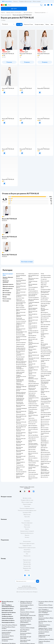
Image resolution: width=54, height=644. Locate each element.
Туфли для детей (32, 376)
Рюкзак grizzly (19, 278)
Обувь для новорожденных (20, 384)
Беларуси (35, 592)
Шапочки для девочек (46, 454)
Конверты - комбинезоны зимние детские (21, 377)
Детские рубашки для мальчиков (21, 427)
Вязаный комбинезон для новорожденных (21, 393)
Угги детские (44, 279)
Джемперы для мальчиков (19, 448)
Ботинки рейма (44, 300)
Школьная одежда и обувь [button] (8, 274)
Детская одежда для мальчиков (21, 451)
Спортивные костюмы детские (34, 398)
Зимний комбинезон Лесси (33, 416)
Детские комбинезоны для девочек (34, 300)
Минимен (43, 385)
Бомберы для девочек (33, 331)
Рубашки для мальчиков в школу (20, 300)
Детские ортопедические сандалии (45, 309)
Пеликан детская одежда (45, 367)
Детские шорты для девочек (33, 312)
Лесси (42, 342)
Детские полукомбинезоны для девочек (34, 343)
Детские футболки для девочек (34, 276)
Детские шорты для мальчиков (21, 445)
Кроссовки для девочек (32, 365)
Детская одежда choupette (44, 345)
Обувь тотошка (44, 370)
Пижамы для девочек (33, 291)
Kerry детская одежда (45, 354)
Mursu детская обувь (45, 325)
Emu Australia (44, 396)
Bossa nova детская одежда (45, 376)
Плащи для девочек (33, 420)
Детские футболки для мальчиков (21, 417)
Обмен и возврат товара (27, 502)
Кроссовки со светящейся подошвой (34, 465)
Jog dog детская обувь (46, 276)
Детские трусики (45, 436)
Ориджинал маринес (45, 358)
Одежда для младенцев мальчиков (21, 387)
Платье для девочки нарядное (21, 463)
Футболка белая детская (32, 441)
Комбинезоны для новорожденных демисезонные (20, 399)
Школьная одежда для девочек (21, 276)
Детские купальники (45, 419)
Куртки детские (32, 393)
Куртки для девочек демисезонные (33, 295)
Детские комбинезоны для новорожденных (21, 362)
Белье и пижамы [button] (7, 299)
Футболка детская (33, 407)
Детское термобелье (33, 435)
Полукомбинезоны (33, 409)
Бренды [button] (5, 297)
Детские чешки (32, 471)
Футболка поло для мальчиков (20, 430)
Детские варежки (45, 443)
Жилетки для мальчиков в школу (20, 319)
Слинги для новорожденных (32, 381)
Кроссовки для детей (33, 474)
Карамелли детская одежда (45, 392)
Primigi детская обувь (46, 290)
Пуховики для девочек (34, 298)
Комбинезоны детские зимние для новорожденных (21, 368)
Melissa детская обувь (46, 316)
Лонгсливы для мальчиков (20, 454)
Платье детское (20, 465)
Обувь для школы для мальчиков (21, 316)
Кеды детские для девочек (32, 373)
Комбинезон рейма (33, 391)
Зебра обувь (44, 285)
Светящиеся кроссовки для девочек (34, 367)
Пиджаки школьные (21, 344)
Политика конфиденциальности (27, 508)
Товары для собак (27, 564)
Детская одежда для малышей (21, 352)
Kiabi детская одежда (45, 408)
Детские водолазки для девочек (34, 356)
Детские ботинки (45, 318)
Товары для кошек (27, 560)
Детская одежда (28, 13)
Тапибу (42, 274)
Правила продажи (27, 504)
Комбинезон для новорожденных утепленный (20, 381)
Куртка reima (31, 418)
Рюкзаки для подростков (44, 445)
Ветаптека (27, 570)
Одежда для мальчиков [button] (6, 282)
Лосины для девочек (33, 287)
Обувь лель (43, 378)
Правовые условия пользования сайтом (27, 587)
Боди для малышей (20, 357)
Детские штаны (32, 450)
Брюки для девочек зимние (33, 353)
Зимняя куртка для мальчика (20, 420)
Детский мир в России (22, 592)
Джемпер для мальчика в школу (21, 340)
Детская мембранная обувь (45, 322)
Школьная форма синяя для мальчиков (21, 332)
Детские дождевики (33, 427)
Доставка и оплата (27, 498)
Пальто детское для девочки (33, 306)
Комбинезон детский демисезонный (33, 386)
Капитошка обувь (45, 406)
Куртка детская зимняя (33, 437)
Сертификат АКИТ (27, 513)
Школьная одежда (20, 274)
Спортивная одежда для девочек (34, 303)
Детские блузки (32, 337)
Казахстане (30, 592)
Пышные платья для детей (33, 282)
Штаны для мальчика (21, 414)
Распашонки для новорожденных (20, 359)
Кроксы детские (32, 472)
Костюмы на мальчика (21, 321)
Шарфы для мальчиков (46, 462)
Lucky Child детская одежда (45, 404)
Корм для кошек (27, 562)
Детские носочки (45, 423)
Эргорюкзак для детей (21, 365)
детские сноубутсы (33, 458)
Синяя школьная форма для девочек (21, 296)
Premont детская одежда (44, 389)
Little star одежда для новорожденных (45, 399)
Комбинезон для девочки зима (20, 474)
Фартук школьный (20, 308)
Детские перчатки (45, 456)
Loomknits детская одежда (45, 361)
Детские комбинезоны (34, 384)
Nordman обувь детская (32, 468)
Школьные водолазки (21, 343)
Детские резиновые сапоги (33, 478)
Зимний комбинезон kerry (33, 430)
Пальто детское (32, 439)
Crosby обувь (44, 387)
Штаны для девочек (33, 326)
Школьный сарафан (21, 335)
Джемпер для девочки (33, 293)
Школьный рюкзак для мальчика (21, 290)
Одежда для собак (27, 568)
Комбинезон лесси (33, 404)
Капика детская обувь (46, 350)
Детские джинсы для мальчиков (21, 457)
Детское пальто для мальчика (21, 436)
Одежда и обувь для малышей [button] (8, 278)
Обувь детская (32, 456)
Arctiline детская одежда (45, 410)
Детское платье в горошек (32, 350)
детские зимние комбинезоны (32, 389)
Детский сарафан (20, 306)
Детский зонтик (44, 477)
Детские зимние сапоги (44, 287)
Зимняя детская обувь (46, 314)
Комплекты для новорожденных (20, 403)
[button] (14, 9)
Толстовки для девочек (21, 472)
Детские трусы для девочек (45, 425)
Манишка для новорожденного (45, 470)
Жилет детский (32, 424)
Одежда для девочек (40, 13)
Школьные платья (20, 298)
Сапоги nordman (32, 463)
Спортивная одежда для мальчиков (21, 409)
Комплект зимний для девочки (33, 318)
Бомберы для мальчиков (19, 442)
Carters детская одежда (46, 374)
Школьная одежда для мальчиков (21, 281)
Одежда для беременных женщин (33, 378)
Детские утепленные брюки (33, 454)
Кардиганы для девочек (34, 274)
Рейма (42, 340)
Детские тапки (32, 476)
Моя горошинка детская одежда (20, 396)
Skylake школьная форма (20, 326)
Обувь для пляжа (44, 326)
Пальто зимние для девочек (20, 467)
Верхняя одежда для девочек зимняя (33, 309)
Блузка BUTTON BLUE (9, 219)
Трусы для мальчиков (45, 431)
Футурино (43, 365)
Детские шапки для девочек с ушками (45, 473)
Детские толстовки (33, 422)
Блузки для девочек (6, 15)
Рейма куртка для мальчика (20, 460)
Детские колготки (45, 421)
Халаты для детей (45, 430)
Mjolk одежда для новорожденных (45, 383)
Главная (3, 13)
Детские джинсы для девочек (33, 321)
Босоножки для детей (46, 302)
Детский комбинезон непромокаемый (33, 401)
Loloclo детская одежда (46, 372)
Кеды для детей (44, 328)
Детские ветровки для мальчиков (21, 412)
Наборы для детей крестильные (20, 373)
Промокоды (27, 506)
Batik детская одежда (45, 380)
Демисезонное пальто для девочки (33, 279)
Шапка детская (44, 448)
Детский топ (44, 438)
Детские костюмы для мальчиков (21, 423)
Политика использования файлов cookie (27, 510)
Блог (27, 554)
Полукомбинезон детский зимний (33, 447)
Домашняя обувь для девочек (33, 370)
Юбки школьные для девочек (21, 293)
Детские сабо (44, 320)
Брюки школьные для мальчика (21, 284)
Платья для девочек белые (33, 324)
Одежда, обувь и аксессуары (14, 13)
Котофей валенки (45, 298)
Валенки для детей (45, 281)
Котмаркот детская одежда (45, 417)
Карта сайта (27, 517)
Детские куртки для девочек (33, 340)
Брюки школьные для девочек (21, 310)
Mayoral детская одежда (46, 352)
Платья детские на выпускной (20, 354)
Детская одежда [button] (7, 293)
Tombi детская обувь (45, 304)
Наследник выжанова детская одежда (46, 348)
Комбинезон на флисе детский (21, 390)
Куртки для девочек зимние (33, 315)
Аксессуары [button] (6, 301)
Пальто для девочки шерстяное (33, 347)
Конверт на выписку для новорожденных (21, 349)
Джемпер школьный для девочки (21, 329)
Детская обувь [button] (6, 295)
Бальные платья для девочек (20, 477)
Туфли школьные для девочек (21, 313)
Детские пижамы (45, 428)
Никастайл (43, 363)
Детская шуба (32, 289)
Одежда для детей (20, 346)
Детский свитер (32, 451)
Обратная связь (27, 515)
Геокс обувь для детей (46, 277)
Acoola (42, 332)
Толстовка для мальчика (21, 425)
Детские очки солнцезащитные (45, 467)
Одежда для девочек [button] (8, 284)
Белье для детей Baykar (46, 401)
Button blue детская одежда (45, 356)
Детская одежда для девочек (33, 285)
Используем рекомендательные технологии (27, 589)
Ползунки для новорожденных (32, 395)
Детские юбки (19, 470)
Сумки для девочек (45, 475)
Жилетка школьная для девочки (21, 337)
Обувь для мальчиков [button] (8, 286)
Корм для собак (27, 566)
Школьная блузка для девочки (21, 287)
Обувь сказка (44, 283)
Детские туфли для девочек (33, 362)
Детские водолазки (33, 426)
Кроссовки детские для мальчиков (34, 359)
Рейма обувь (44, 296)
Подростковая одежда (33, 406)
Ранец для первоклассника (44, 450)
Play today (43, 337)
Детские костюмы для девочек (33, 333)
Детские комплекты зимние (33, 433)
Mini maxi (43, 395)
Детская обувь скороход (44, 306)
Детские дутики (44, 312)
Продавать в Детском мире (27, 500)
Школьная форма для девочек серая (21, 303)
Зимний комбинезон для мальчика (21, 433)
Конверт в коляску (20, 371)
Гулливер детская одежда (45, 334)
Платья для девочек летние (33, 328)
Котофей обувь (44, 330)
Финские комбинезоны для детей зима (32, 412)
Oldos (42, 339)
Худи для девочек (32, 336)
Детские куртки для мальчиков (21, 406)
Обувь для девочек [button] (8, 288)
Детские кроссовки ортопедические (45, 292)
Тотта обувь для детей (46, 413)
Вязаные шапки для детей (45, 464)
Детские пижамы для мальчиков (21, 439)
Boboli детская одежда (46, 414)
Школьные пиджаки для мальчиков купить (33, 444)
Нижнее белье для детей (45, 434)
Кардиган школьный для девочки (21, 324)
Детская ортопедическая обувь (34, 460)
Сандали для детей (45, 294)
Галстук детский (44, 460)
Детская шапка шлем (45, 452)
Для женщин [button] (6, 291)
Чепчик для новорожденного (45, 440)
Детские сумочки (45, 458)
